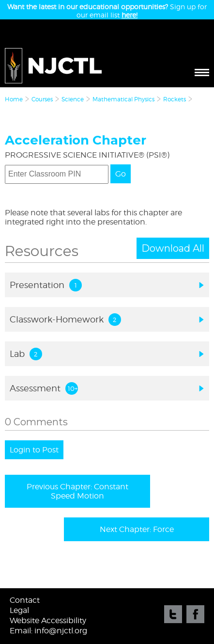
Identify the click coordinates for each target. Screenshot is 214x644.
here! (130, 15)
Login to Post (34, 450)
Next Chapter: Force (137, 529)
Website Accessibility (48, 620)
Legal (19, 610)
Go (121, 174)
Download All (173, 248)
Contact (25, 600)
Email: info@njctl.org (48, 631)
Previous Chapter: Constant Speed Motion (77, 491)
